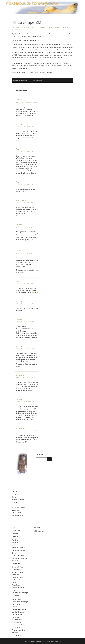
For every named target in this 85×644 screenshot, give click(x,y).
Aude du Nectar (17, 570)
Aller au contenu (53, 1)
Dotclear (56, 641)
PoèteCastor (16, 585)
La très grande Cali (18, 550)
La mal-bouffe (17, 513)
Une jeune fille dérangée (20, 602)
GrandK (15, 553)
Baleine (15, 502)
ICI (17, 216)
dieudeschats (20, 375)
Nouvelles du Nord (18, 507)
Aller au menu (64, 1)
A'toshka (15, 540)
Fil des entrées (40, 531)
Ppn (17, 149)
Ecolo (14, 505)
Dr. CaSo (19, 100)
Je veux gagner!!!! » (36, 80)
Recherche (39, 455)
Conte (14, 497)
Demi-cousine (17, 628)
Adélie (14, 545)
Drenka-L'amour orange (20, 593)
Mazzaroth (16, 575)
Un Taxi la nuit (17, 635)
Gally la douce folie (18, 556)
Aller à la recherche (77, 1)
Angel (14, 590)
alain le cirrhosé (21, 200)
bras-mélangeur (59, 47)
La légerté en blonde (19, 609)
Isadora (15, 607)
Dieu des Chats (17, 625)
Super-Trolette (17, 622)
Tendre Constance (18, 572)
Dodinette (15, 534)
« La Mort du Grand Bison (20, 80)
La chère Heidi (17, 599)
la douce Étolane (18, 620)
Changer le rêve (17, 567)
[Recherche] (41, 459)
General (15, 495)
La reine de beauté (18, 612)
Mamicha (19, 320)
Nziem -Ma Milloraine (19, 548)
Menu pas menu (57, 27)
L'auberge (15, 510)
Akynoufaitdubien (18, 588)
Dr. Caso (20, 34)
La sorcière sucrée (18, 577)
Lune (18, 281)
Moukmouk (44, 27)
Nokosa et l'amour (18, 500)
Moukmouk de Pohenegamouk (43, 14)
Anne (18, 182)
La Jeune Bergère (18, 604)
